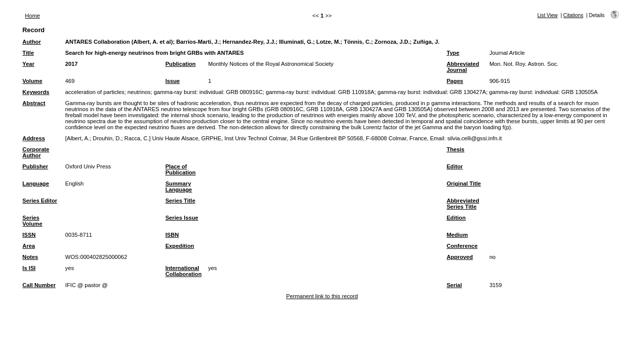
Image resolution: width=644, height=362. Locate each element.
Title (28, 53)
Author (32, 42)
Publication (181, 64)
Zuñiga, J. (426, 42)
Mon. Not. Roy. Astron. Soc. (524, 64)
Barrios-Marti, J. (197, 42)
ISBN (172, 235)
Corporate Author (36, 152)
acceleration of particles (95, 92)
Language (36, 184)
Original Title (464, 184)
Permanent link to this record (322, 296)
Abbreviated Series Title (463, 204)
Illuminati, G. (296, 42)
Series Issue (182, 218)
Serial (454, 285)
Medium (457, 235)
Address (34, 138)
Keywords (36, 92)
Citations (574, 15)
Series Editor (40, 201)
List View (548, 15)
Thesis (456, 149)
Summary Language (179, 187)
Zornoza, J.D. (392, 42)
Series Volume (33, 221)
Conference (462, 246)
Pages (455, 81)
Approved (460, 257)
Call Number (39, 285)
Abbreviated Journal (463, 67)
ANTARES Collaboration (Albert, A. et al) (119, 42)
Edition (456, 218)
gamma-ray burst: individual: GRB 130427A (432, 92)
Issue (173, 81)
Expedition (180, 246)
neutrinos (139, 92)
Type (453, 53)
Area (29, 246)
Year (29, 64)
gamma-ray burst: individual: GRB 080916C (208, 92)
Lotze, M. (329, 42)
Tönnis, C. (357, 42)
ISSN (29, 235)
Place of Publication (181, 169)
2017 (72, 64)
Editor (455, 166)
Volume (33, 81)
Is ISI (29, 268)
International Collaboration (184, 271)
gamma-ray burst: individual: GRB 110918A (320, 92)
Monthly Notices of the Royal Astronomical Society (271, 64)
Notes (30, 257)
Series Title (181, 201)
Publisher (35, 166)
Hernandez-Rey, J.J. (249, 42)
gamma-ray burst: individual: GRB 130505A (543, 92)
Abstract (34, 103)
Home (33, 16)
